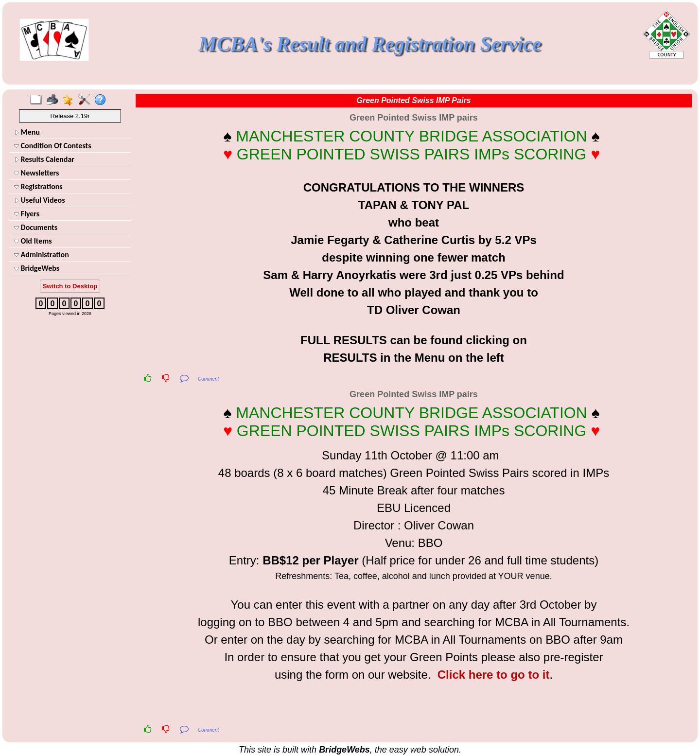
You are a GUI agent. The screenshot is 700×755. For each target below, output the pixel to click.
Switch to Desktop (70, 286)
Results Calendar (44, 159)
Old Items (33, 241)
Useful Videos (40, 200)
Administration (42, 255)
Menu (27, 132)
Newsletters (36, 173)
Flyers (27, 214)
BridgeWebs (37, 268)
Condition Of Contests (53, 146)
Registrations (38, 186)
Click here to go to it (494, 675)
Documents (36, 227)
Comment (208, 379)
